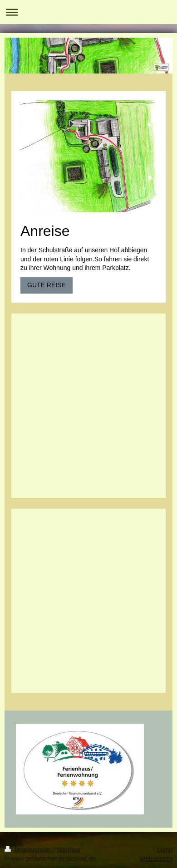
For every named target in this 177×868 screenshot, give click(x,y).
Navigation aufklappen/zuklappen (88, 12)
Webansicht (156, 858)
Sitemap (68, 850)
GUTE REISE (47, 285)
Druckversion (29, 850)
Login (165, 850)
